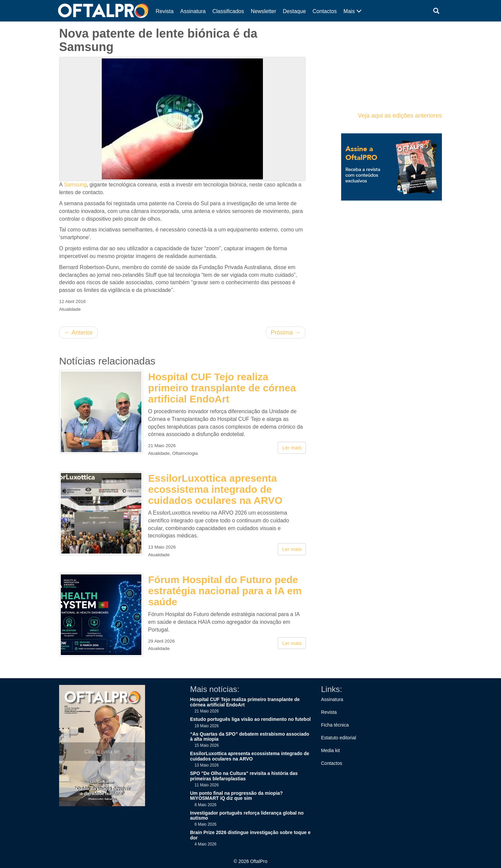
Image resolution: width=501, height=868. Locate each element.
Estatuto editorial (338, 738)
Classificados (228, 11)
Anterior (78, 333)
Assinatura (193, 11)
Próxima (286, 333)
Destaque (294, 11)
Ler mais (292, 448)
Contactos (325, 11)
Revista (165, 11)
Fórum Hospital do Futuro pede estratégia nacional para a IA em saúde (225, 591)
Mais (353, 11)
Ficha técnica (335, 725)
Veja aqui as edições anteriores (400, 116)
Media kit (330, 750)
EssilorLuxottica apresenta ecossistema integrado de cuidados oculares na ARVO (215, 489)
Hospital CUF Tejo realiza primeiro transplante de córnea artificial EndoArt (222, 388)
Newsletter (264, 11)
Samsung (75, 185)
